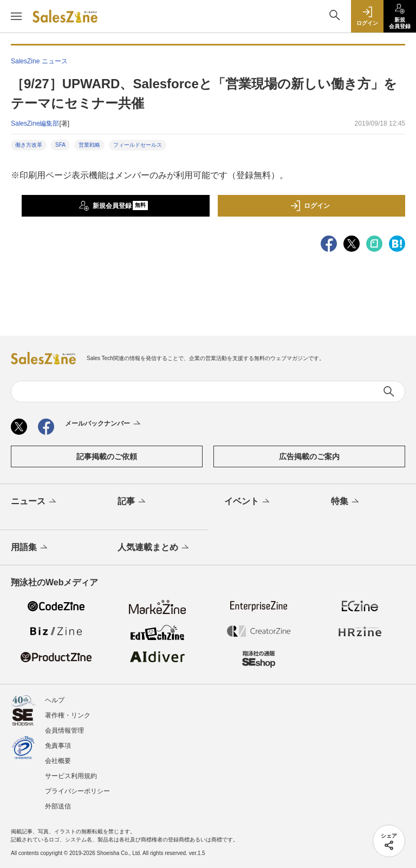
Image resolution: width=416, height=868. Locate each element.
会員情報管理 (64, 730)
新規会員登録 (113, 206)
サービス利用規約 (71, 776)
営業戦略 (89, 145)
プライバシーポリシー (77, 791)
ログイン (310, 206)
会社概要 (58, 761)
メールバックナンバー (104, 424)
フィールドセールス (138, 145)
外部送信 (58, 806)
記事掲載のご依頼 (107, 456)
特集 (346, 502)
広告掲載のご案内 (309, 456)
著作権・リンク (68, 715)
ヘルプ (55, 700)
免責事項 (58, 746)
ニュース (34, 502)
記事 (132, 502)
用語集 (30, 548)
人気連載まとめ (154, 548)
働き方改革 (29, 145)
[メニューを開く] (16, 16)
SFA (60, 145)
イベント (248, 502)
